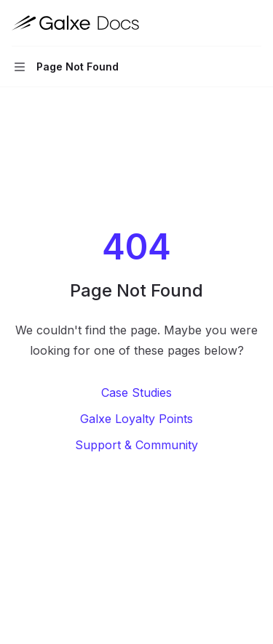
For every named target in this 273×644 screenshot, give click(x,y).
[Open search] (226, 23)
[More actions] (254, 23)
